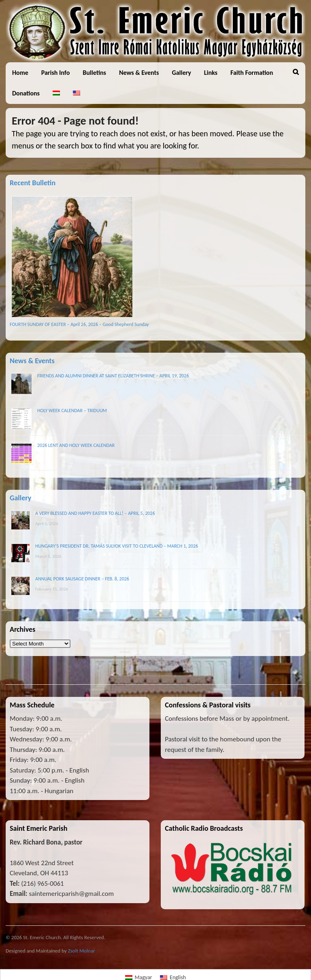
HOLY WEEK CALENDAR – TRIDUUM (72, 411)
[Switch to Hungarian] (56, 93)
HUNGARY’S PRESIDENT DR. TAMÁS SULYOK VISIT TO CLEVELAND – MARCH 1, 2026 (117, 546)
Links (211, 73)
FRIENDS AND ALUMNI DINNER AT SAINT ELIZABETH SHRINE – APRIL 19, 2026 (113, 376)
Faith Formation (252, 73)
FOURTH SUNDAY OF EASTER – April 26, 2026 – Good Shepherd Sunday (79, 324)
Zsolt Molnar (82, 951)
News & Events (139, 73)
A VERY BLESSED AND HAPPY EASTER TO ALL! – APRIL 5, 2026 (95, 513)
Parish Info (56, 73)
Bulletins (94, 73)
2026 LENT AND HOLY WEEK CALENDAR (76, 445)
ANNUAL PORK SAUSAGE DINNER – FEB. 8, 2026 (82, 579)
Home (20, 73)
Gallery (181, 73)
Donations (26, 93)
